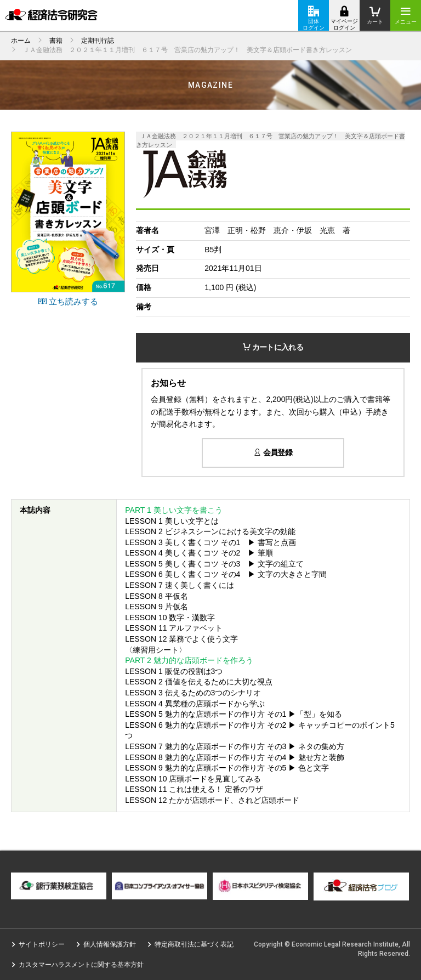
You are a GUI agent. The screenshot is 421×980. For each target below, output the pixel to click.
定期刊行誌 (98, 41)
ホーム (21, 41)
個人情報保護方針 (110, 944)
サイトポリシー (42, 944)
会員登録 (273, 452)
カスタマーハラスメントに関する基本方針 (81, 965)
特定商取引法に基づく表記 (194, 944)
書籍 (56, 41)
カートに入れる (273, 347)
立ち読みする (68, 301)
